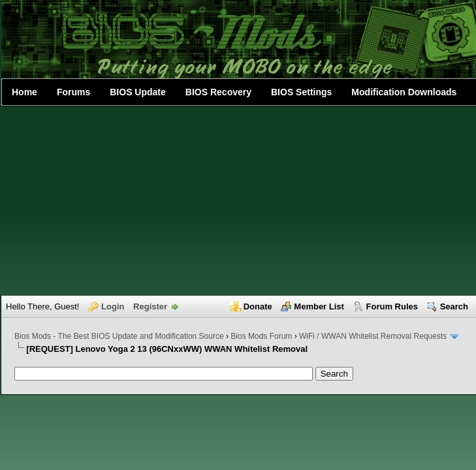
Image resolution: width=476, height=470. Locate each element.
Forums (73, 92)
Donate (258, 306)
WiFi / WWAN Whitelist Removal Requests (373, 336)
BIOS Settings (301, 92)
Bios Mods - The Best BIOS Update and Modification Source (119, 336)
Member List (319, 306)
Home (24, 92)
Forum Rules (392, 306)
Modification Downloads (404, 92)
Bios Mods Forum (261, 336)
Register (150, 306)
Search (454, 306)
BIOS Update (138, 92)
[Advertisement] (239, 201)
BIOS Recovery (218, 92)
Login (113, 306)
